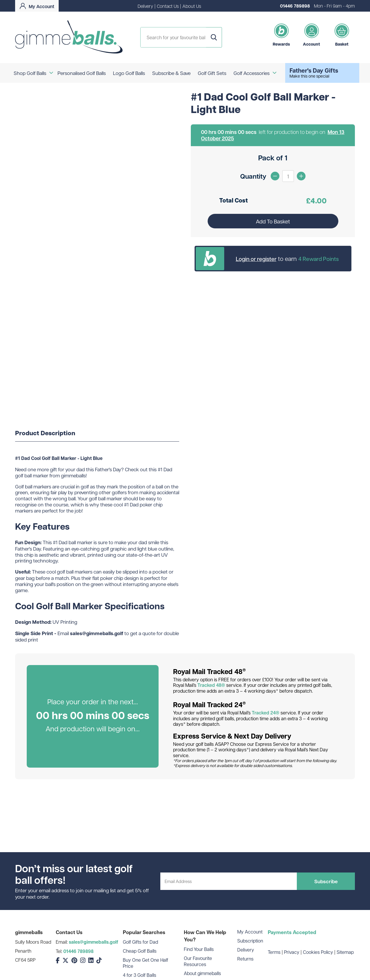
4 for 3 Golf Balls (140, 975)
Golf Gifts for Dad (140, 942)
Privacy (292, 952)
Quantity (253, 176)
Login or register (256, 259)
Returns (245, 959)
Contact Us (168, 6)
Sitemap (345, 952)
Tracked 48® (211, 685)
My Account (250, 932)
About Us (192, 6)
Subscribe (326, 881)
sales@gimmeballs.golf (94, 942)
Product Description (45, 433)
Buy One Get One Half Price (146, 963)
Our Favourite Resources (198, 961)
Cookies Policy (318, 952)
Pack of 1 (273, 158)
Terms (274, 952)
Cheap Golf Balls (140, 951)
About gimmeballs (202, 973)
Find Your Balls (199, 949)
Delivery (145, 6)
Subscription (250, 941)
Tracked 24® (266, 713)
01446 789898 (295, 6)
